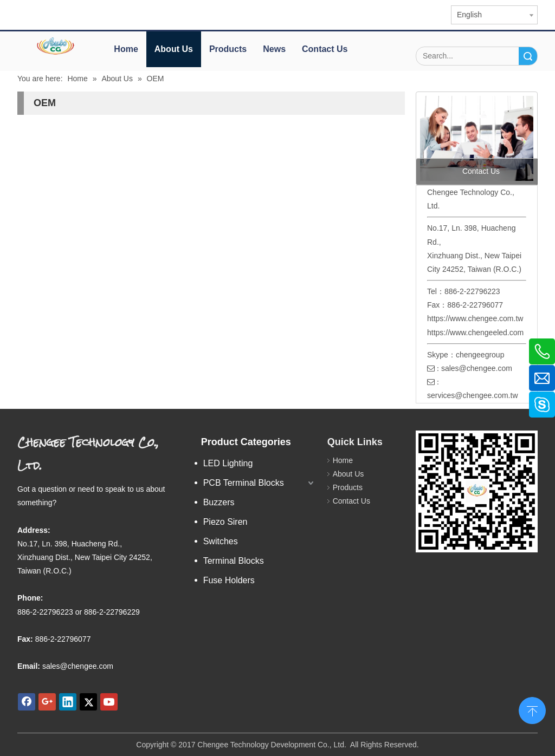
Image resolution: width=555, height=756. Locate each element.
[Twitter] (88, 702)
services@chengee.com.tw (473, 395)
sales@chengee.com (477, 368)
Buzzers (219, 502)
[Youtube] (109, 702)
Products (228, 49)
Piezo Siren (225, 522)
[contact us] (477, 138)
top (532, 709)
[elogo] (56, 46)
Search (528, 56)
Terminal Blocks (234, 561)
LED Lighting (228, 463)
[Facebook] (27, 702)
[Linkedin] (68, 702)
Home (126, 49)
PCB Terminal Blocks (244, 483)
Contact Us (325, 49)
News (274, 49)
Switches (221, 541)
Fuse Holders (229, 580)
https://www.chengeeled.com (475, 333)
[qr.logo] (477, 491)
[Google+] (47, 702)
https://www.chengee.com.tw (475, 318)
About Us (174, 49)
